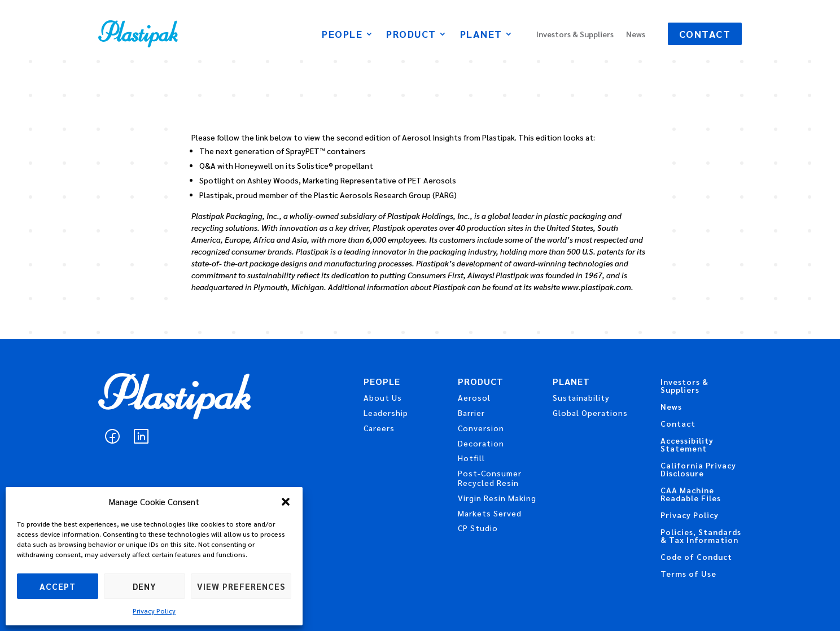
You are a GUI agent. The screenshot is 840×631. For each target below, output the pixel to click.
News (636, 34)
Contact (705, 34)
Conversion (481, 428)
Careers (379, 428)
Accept (58, 586)
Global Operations (590, 413)
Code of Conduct (696, 557)
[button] (286, 502)
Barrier (471, 413)
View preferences (241, 586)
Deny (145, 586)
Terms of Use (688, 574)
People (342, 35)
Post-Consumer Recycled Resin (490, 478)
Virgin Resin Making (497, 498)
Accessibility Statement (687, 445)
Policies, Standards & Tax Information (701, 536)
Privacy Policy (154, 611)
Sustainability (581, 397)
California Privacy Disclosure (698, 470)
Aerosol (474, 397)
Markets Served (490, 513)
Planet (481, 35)
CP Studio (478, 528)
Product (411, 35)
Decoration (481, 443)
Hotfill (471, 458)
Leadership (386, 413)
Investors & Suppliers (575, 34)
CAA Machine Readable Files (691, 494)
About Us (383, 397)
